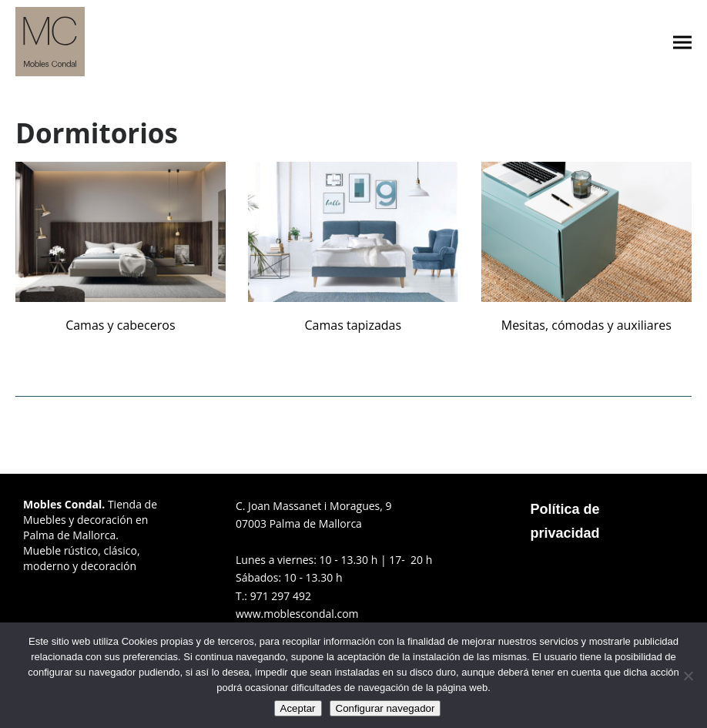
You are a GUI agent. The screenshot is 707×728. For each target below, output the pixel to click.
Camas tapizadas (353, 325)
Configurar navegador (385, 708)
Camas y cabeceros (120, 325)
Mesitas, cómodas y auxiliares (586, 325)
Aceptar (298, 708)
